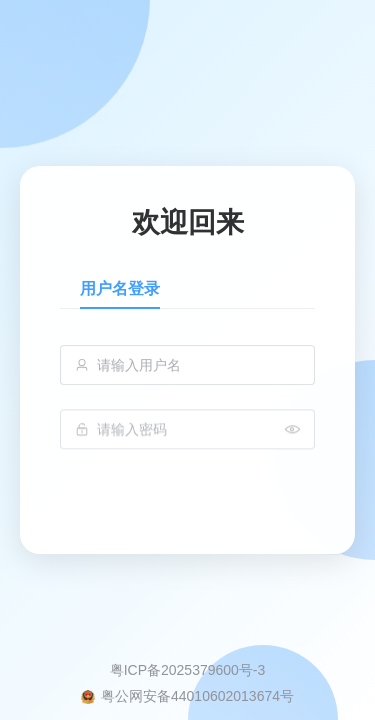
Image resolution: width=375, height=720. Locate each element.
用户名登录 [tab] (120, 288)
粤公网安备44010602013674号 (197, 696)
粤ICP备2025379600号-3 (188, 670)
